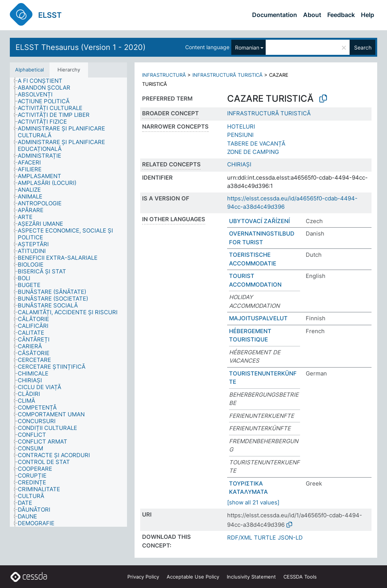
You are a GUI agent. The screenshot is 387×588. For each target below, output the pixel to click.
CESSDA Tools (300, 577)
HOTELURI (241, 126)
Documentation (275, 15)
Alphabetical (29, 70)
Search (363, 47)
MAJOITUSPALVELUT (258, 318)
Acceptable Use (193, 577)
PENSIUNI (240, 135)
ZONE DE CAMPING (253, 152)
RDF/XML (240, 538)
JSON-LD (290, 538)
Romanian (247, 47)
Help (368, 15)
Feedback (341, 15)
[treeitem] (43, 81)
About (312, 15)
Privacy (143, 577)
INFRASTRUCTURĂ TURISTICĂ (228, 75)
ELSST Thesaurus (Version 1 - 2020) (80, 47)
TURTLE (265, 538)
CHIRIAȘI (239, 164)
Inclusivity (251, 577)
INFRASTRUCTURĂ (164, 75)
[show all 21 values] (253, 502)
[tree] (68, 302)
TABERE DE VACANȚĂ (256, 144)
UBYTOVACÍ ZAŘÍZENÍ (259, 221)
